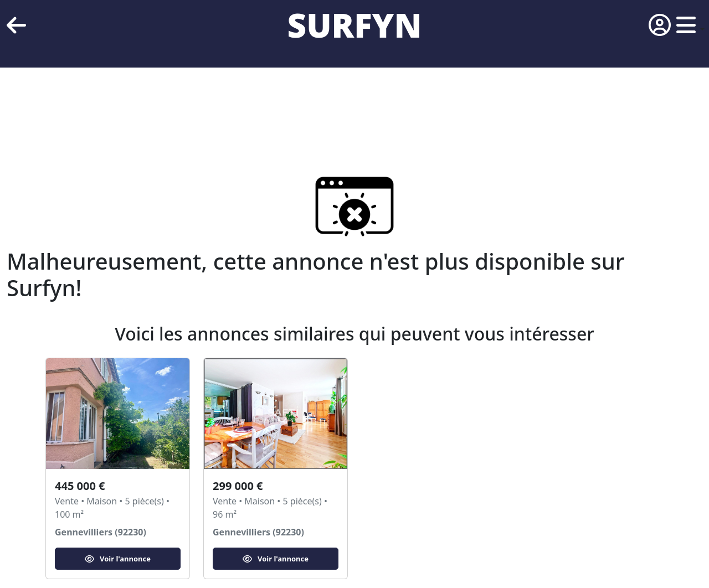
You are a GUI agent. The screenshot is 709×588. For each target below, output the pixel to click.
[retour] (16, 25)
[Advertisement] (332, 105)
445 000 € (80, 486)
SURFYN (355, 25)
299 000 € (238, 486)
